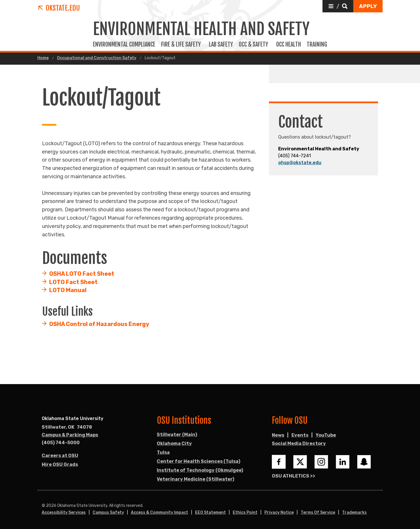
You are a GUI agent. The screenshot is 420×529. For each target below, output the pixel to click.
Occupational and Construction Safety (97, 58)
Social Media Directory (299, 443)
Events (300, 435)
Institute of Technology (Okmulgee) (200, 470)
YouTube (326, 435)
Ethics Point (245, 512)
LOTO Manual (68, 290)
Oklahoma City (174, 443)
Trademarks (354, 512)
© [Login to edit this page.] (43, 506)
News (278, 435)
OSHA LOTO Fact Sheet (82, 274)
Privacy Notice (279, 512)
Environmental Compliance (124, 45)
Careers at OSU (60, 456)
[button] (338, 6)
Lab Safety (221, 45)
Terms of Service (318, 512)
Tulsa (163, 452)
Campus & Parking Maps (70, 435)
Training (318, 45)
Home (43, 58)
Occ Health (289, 45)
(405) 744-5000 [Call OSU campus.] (61, 443)
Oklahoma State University (72, 418)
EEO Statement (210, 512)
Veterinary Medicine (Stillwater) (195, 479)
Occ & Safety (255, 45)
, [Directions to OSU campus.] (67, 427)
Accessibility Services (64, 512)
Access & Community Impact (160, 512)
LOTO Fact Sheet (73, 282)
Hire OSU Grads (60, 464)
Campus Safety (108, 512)
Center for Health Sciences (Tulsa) (198, 461)
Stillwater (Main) (177, 435)
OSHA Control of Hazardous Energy (99, 324)
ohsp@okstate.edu (300, 163)
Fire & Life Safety (182, 45)
